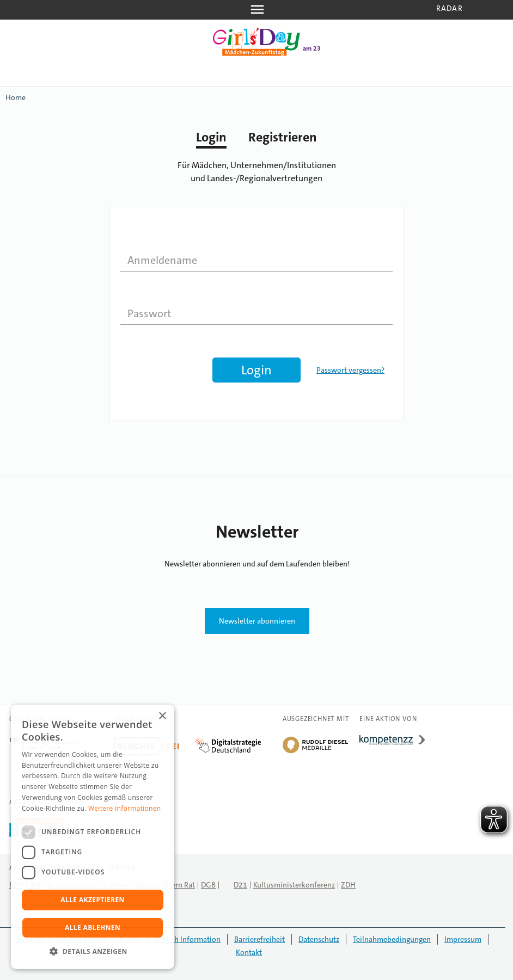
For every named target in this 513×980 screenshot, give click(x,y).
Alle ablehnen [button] (93, 927)
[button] (93, 952)
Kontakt (249, 952)
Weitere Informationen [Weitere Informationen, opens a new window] (125, 808)
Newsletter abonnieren (257, 621)
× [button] (162, 716)
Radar (450, 8)
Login (211, 137)
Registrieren (283, 137)
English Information (188, 939)
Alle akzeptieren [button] (93, 900)
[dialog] (93, 837)
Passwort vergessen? (350, 370)
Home (16, 97)
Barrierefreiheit (259, 939)
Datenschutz (319, 939)
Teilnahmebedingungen (392, 939)
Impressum (463, 939)
